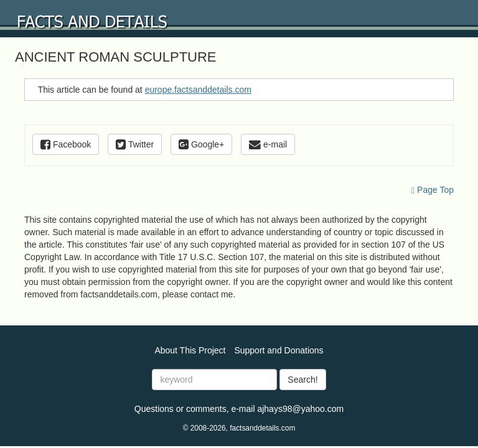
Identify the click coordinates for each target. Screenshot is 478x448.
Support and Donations (279, 350)
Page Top (433, 190)
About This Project (190, 350)
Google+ (201, 144)
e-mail (268, 144)
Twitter (135, 144)
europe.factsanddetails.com (198, 90)
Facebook (66, 144)
